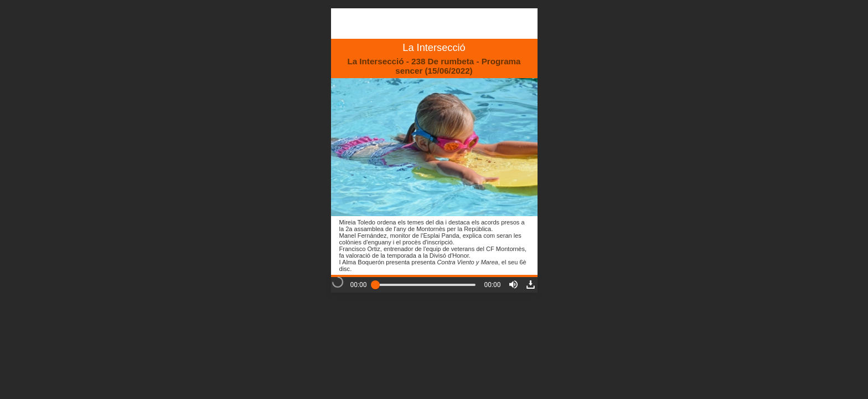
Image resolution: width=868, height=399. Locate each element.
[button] (513, 285)
